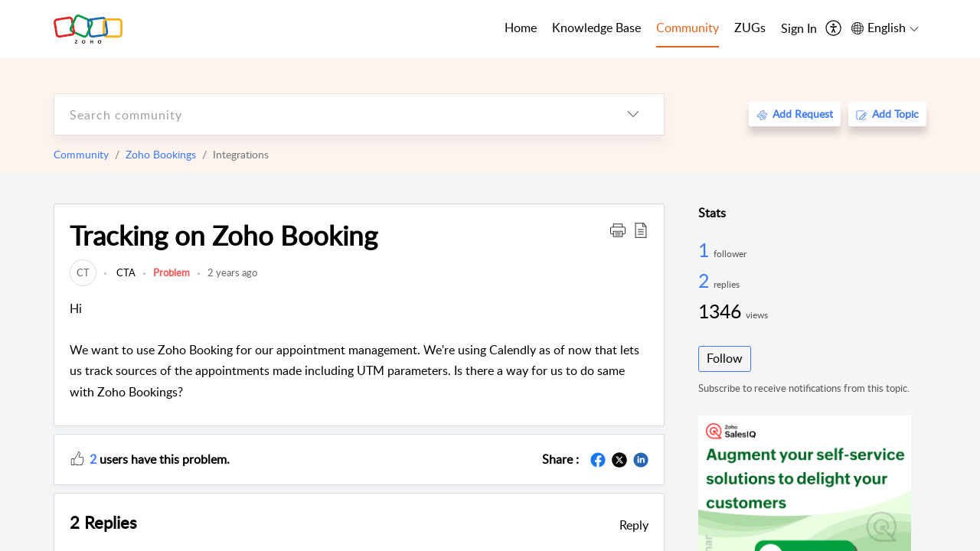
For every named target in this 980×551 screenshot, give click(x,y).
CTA (125, 272)
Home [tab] (521, 28)
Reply (634, 525)
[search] (328, 114)
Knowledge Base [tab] (596, 28)
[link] (83, 272)
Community (81, 154)
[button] (618, 230)
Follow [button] (725, 358)
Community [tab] (688, 28)
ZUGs (750, 28)
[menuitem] (799, 29)
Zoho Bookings (161, 154)
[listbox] (633, 114)
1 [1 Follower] (706, 249)
